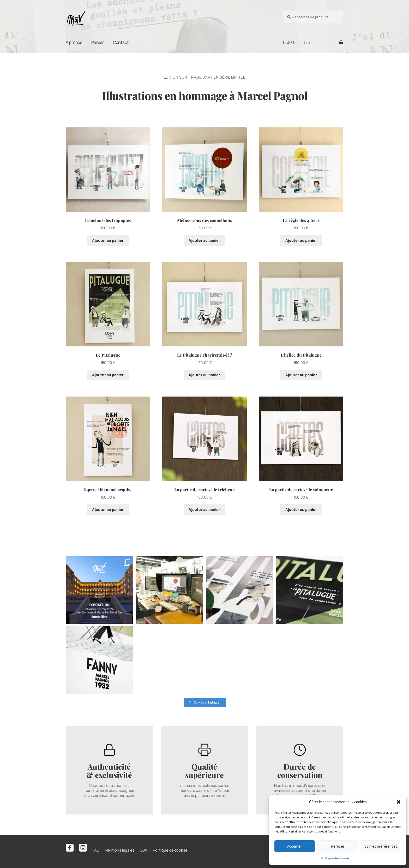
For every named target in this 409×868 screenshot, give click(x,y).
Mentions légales (119, 850)
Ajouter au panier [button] (108, 240)
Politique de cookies (335, 858)
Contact (121, 42)
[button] (399, 802)
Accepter (295, 846)
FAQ (96, 850)
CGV (144, 850)
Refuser (338, 846)
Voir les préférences (381, 846)
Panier (98, 42)
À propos (74, 42)
